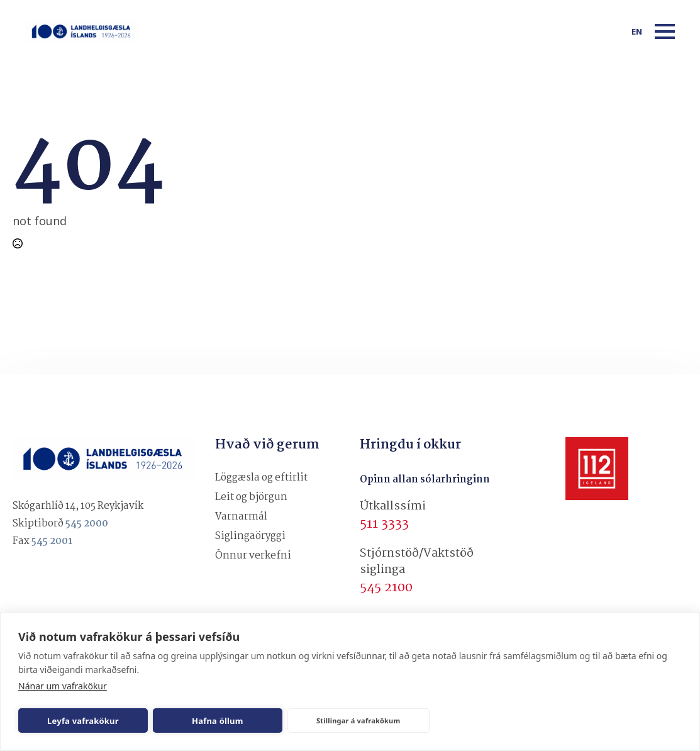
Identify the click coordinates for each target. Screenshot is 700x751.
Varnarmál (241, 517)
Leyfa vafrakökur (83, 721)
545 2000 (87, 524)
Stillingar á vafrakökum (358, 720)
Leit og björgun (251, 497)
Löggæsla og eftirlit (261, 478)
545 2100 (386, 587)
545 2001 (52, 541)
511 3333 (384, 524)
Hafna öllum (218, 721)
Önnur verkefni (253, 556)
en (637, 31)
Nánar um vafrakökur (63, 686)
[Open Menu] (665, 31)
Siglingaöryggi (250, 536)
